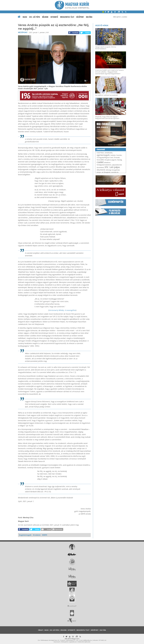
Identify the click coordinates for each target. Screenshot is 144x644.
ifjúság (120, 160)
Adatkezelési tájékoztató (84, 642)
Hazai (25, 17)
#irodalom (37, 535)
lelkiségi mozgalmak (113, 170)
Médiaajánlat (65, 642)
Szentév (119, 155)
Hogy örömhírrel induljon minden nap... (108, 127)
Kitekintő (54, 17)
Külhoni (45, 17)
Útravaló (117, 158)
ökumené (101, 170)
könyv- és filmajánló (104, 172)
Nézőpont (80, 17)
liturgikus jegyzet (110, 160)
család (100, 162)
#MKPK (44, 535)
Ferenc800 (100, 160)
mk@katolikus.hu (87, 640)
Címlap (40, 630)
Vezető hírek (102, 25)
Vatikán (113, 155)
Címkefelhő (101, 149)
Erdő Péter (100, 153)
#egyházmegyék (25, 535)
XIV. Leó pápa (35, 17)
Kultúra (89, 17)
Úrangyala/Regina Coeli (105, 158)
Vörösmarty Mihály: (62, 310)
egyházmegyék (103, 155)
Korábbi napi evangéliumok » (117, 145)
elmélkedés (109, 153)
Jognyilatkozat (73, 642)
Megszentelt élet (67, 17)
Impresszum (57, 642)
